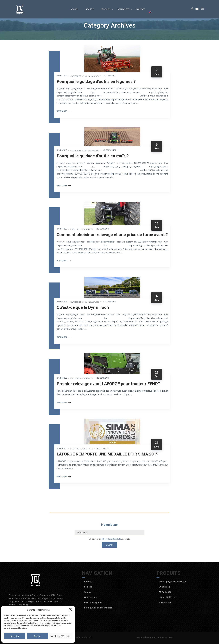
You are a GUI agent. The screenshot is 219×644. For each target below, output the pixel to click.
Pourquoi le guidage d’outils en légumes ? (96, 81)
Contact (141, 9)
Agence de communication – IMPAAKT (156, 637)
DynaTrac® (165, 587)
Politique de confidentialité (98, 608)
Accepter (15, 636)
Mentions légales (93, 602)
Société (90, 9)
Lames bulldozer (167, 597)
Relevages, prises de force (172, 581)
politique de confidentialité (111, 539)
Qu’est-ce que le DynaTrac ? (83, 307)
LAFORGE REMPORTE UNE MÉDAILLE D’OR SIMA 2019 (108, 454)
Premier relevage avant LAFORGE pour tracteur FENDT (109, 384)
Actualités (123, 9)
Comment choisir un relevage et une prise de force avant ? (112, 235)
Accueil (75, 9)
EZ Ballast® (165, 592)
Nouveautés (94, 76)
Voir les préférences (61, 636)
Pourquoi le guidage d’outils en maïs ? (93, 156)
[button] (71, 610)
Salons (88, 592)
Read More (64, 111)
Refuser (38, 636)
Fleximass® (165, 602)
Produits (106, 9)
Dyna (84, 76)
